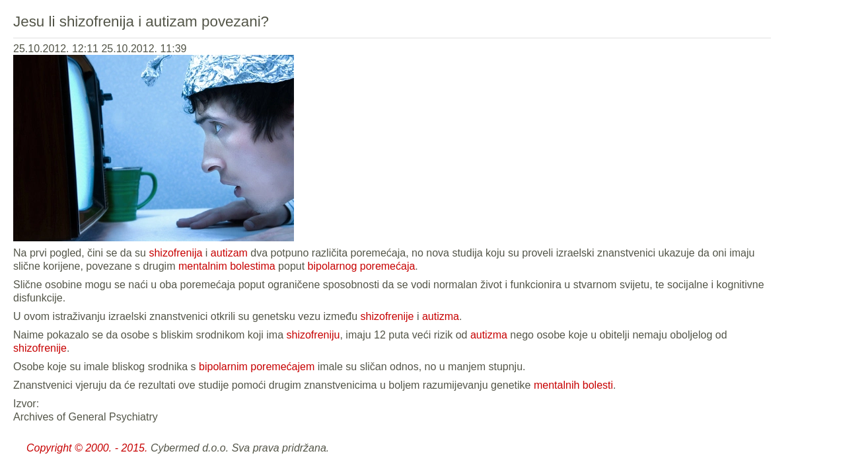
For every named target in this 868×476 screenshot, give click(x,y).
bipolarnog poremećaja (362, 266)
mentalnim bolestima (227, 266)
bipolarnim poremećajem (257, 367)
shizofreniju (313, 335)
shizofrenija (175, 253)
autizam (229, 253)
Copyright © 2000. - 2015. (87, 448)
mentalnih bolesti (573, 385)
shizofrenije (387, 316)
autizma (441, 316)
